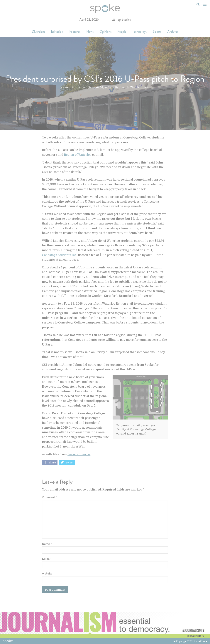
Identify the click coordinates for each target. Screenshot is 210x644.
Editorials (57, 31)
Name (47, 544)
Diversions (38, 31)
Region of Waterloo (78, 155)
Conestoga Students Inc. (60, 255)
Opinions (105, 31)
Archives (173, 31)
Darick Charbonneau (134, 87)
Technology (140, 31)
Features (75, 31)
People (122, 31)
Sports (157, 31)
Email (47, 559)
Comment (49, 497)
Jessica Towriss (79, 454)
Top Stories (121, 19)
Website (47, 574)
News (90, 31)
